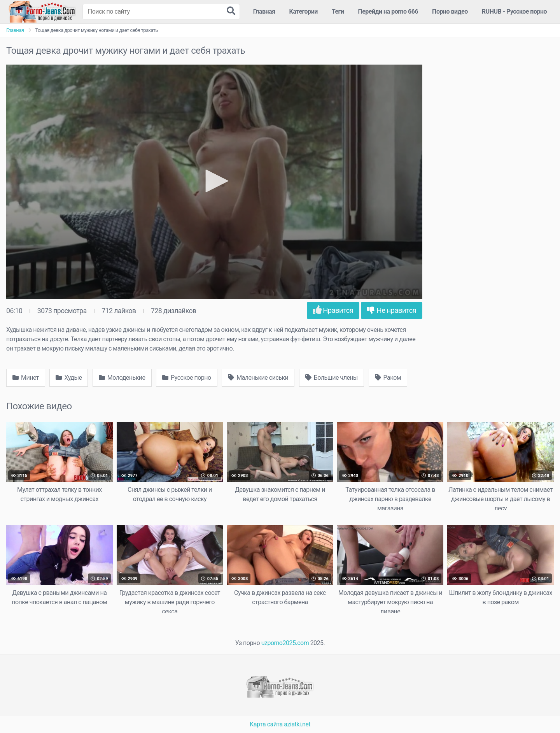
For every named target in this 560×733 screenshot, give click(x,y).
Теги (338, 11)
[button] (214, 181)
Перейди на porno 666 (388, 11)
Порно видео (450, 11)
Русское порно (187, 378)
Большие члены (332, 378)
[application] (214, 182)
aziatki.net (297, 724)
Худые (69, 378)
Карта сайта (266, 724)
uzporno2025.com (285, 643)
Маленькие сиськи (258, 378)
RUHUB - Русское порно (514, 11)
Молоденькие (122, 378)
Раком (388, 378)
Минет (26, 378)
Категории (304, 11)
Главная (264, 11)
